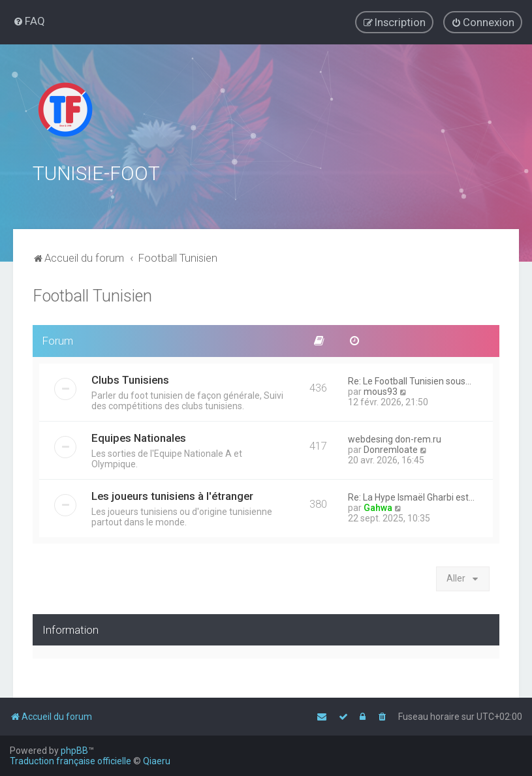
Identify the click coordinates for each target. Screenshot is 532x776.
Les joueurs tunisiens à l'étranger (172, 495)
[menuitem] (29, 21)
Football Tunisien (92, 295)
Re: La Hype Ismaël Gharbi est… (411, 496)
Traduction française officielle (70, 761)
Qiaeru (157, 761)
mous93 (381, 390)
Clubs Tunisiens (130, 379)
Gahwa (378, 506)
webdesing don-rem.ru (395, 438)
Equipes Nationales (139, 437)
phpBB (74, 751)
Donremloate (391, 448)
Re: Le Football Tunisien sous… (410, 380)
